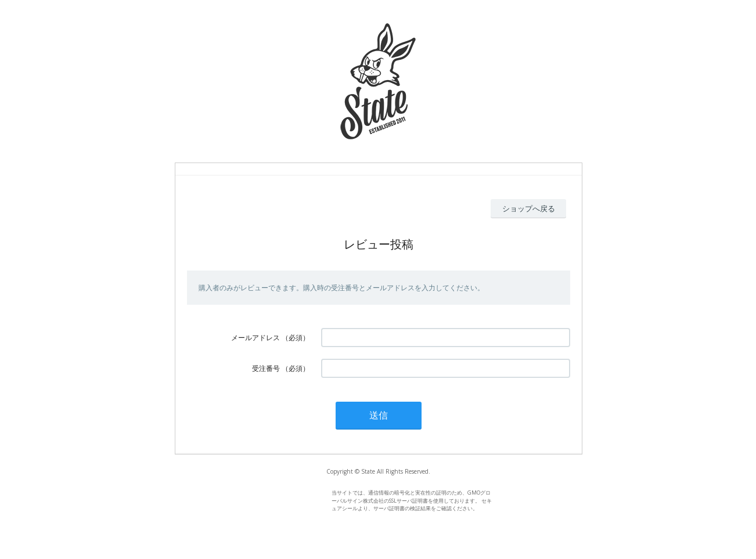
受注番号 (266, 368)
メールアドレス (255, 338)
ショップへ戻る (529, 208)
